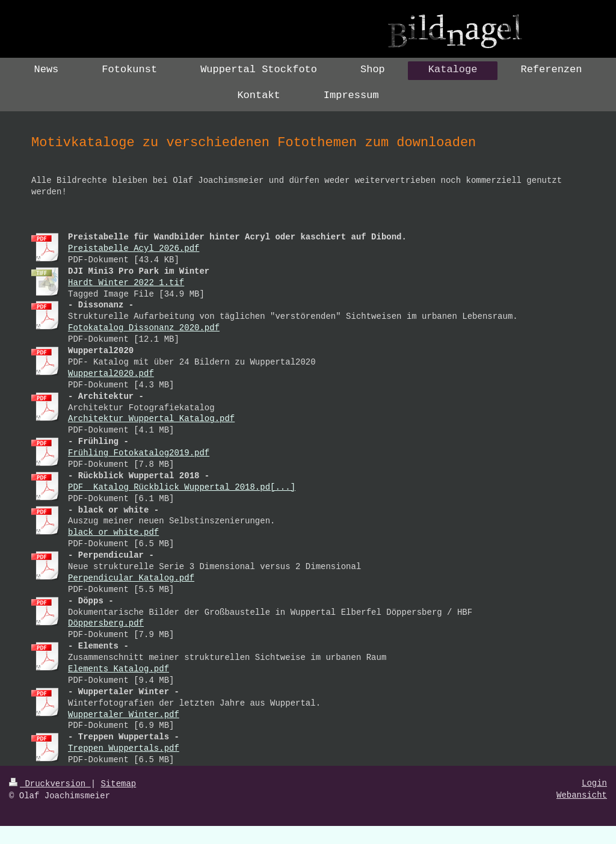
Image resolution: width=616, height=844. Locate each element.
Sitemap (118, 784)
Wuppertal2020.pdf (111, 374)
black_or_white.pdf (113, 532)
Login (594, 783)
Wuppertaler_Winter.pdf (124, 715)
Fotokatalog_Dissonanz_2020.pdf (144, 328)
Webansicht (582, 795)
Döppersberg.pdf (106, 623)
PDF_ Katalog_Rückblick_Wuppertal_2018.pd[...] (182, 487)
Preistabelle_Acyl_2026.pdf (134, 248)
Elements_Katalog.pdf (119, 669)
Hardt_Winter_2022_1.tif (126, 283)
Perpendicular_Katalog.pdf (131, 578)
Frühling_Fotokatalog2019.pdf (139, 453)
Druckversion (50, 784)
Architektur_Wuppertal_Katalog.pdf (151, 419)
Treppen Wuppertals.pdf (124, 748)
